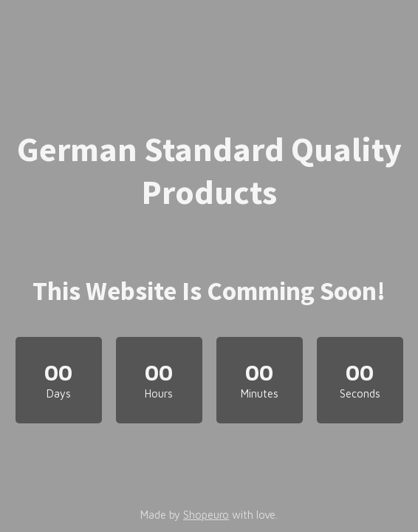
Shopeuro (206, 515)
